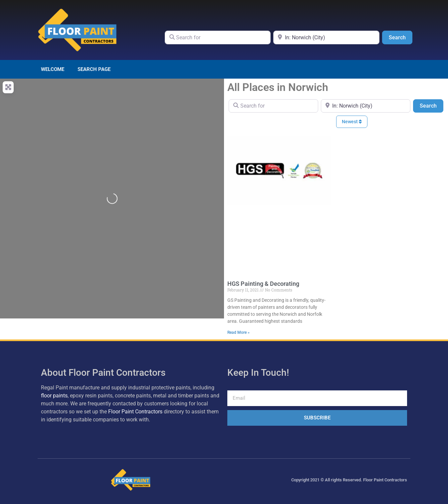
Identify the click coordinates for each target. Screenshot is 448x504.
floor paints (54, 396)
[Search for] (218, 37)
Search (401, 37)
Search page (94, 69)
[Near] (326, 37)
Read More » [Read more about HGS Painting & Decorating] (238, 332)
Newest (352, 122)
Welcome (53, 69)
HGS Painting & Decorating (263, 284)
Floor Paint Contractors (135, 412)
